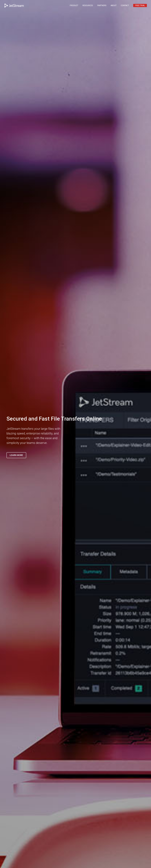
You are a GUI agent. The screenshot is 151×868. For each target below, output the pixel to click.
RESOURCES (88, 5)
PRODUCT (74, 5)
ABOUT (114, 5)
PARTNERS (102, 5)
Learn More (16, 455)
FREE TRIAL (140, 5)
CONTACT (125, 5)
